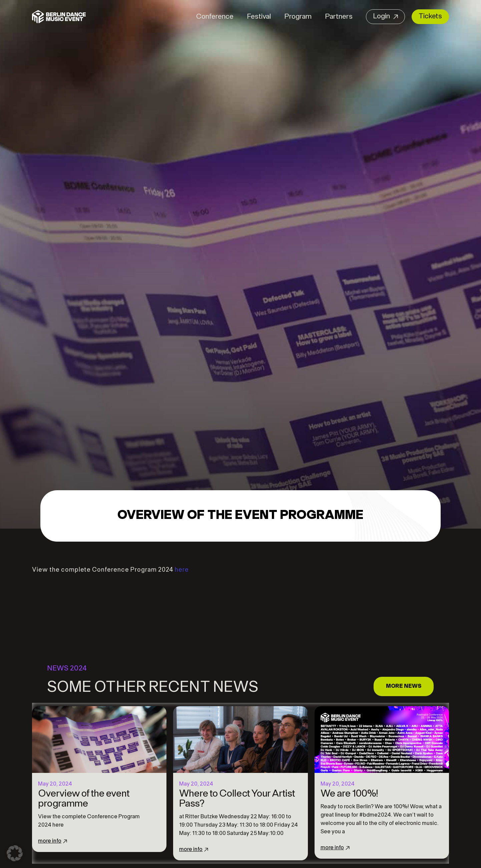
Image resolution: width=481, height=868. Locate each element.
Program (298, 17)
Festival (259, 17)
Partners (339, 17)
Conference (215, 17)
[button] (15, 853)
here (182, 570)
